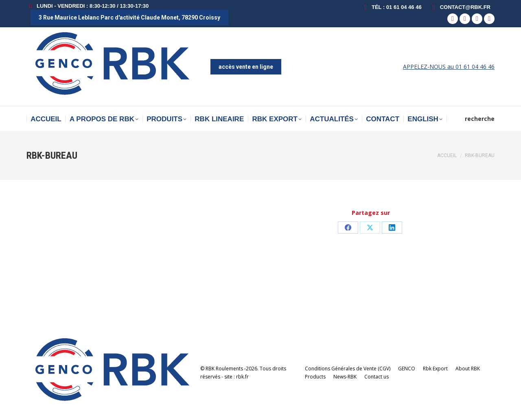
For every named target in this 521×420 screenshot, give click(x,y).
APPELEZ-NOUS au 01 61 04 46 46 (449, 67)
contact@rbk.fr (460, 7)
